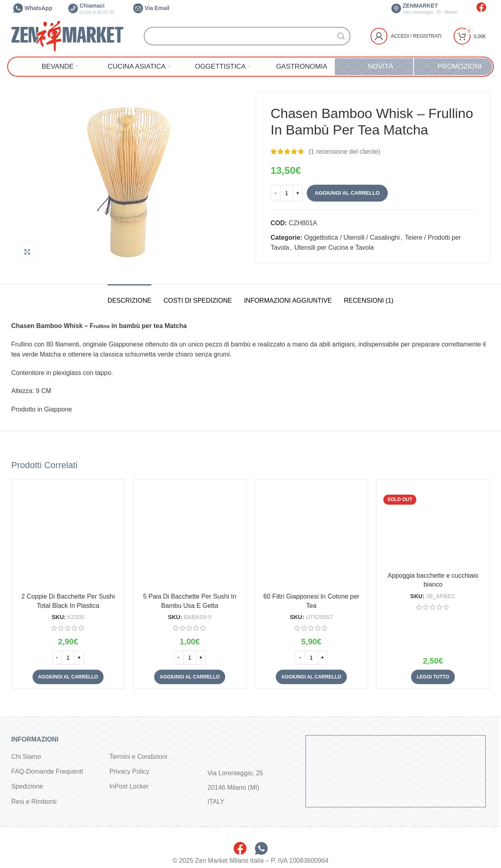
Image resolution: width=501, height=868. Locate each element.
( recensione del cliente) (344, 152)
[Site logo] (67, 36)
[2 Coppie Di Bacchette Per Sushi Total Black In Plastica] (68, 536)
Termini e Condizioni (138, 757)
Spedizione (27, 786)
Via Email (151, 8)
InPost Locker (129, 786)
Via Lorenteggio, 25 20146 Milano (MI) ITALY (235, 787)
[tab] (129, 296)
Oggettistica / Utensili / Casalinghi (352, 237)
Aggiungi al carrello (347, 193)
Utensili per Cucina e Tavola (334, 248)
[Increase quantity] (298, 193)
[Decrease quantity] (276, 193)
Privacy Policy (129, 771)
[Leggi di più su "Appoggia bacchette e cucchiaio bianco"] (433, 677)
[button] (68, 677)
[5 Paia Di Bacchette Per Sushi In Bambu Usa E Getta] (190, 536)
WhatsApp (33, 8)
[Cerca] (247, 36)
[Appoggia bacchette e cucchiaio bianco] (433, 526)
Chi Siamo (26, 757)
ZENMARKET (425, 8)
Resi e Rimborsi (34, 802)
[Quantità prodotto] (287, 193)
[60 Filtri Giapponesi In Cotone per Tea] (311, 536)
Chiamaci (91, 8)
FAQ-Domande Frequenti (47, 771)
